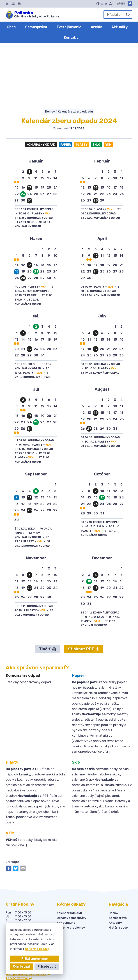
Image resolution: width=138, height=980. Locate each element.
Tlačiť (48, 591)
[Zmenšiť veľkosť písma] (102, 4)
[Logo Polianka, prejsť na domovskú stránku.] (32, 15)
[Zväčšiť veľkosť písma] (111, 4)
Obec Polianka (122, 966)
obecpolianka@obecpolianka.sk (28, 916)
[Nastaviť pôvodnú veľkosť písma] (106, 4)
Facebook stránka (19, 920)
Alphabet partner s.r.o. (116, 961)
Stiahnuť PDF (84, 591)
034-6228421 (16, 912)
